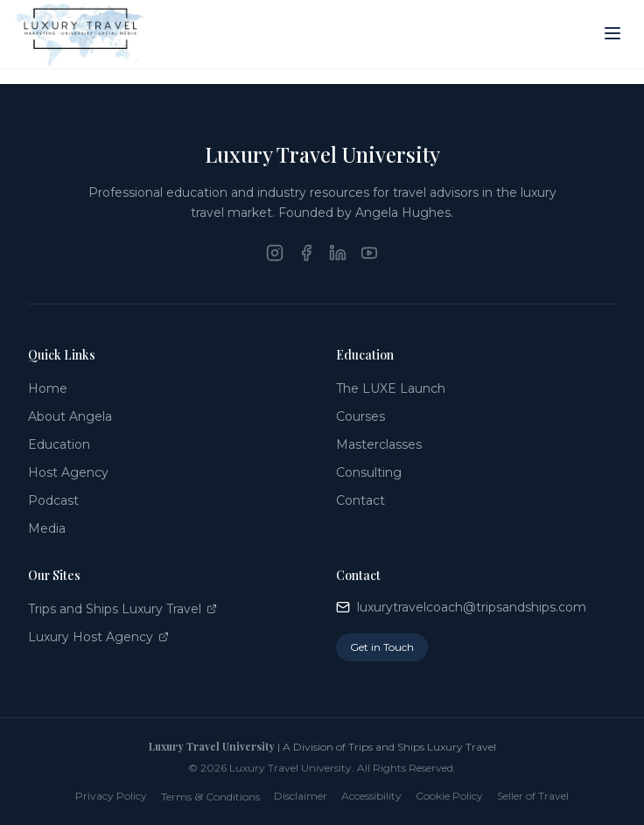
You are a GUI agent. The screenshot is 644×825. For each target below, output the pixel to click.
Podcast (53, 500)
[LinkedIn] (338, 253)
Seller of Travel (533, 796)
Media (47, 528)
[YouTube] (369, 253)
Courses (360, 416)
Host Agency (68, 472)
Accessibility (371, 796)
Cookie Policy (449, 796)
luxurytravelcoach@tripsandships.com (461, 607)
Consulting (369, 472)
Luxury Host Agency (98, 637)
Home (48, 388)
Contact (360, 500)
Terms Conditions (210, 796)
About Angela (70, 416)
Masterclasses (379, 444)
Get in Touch (382, 647)
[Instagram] (275, 253)
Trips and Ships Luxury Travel (122, 609)
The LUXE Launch (391, 388)
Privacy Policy (111, 796)
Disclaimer (301, 796)
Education (59, 444)
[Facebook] (306, 253)
